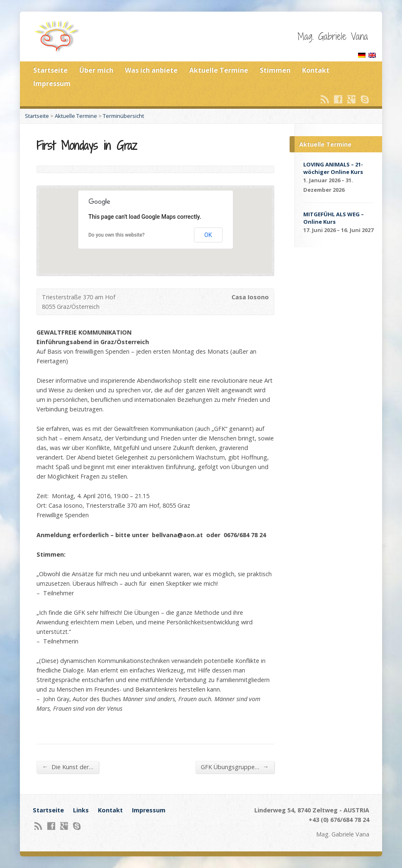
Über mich (96, 70)
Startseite (50, 70)
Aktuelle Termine (219, 70)
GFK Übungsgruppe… (235, 767)
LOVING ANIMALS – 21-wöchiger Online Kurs (333, 168)
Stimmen (275, 70)
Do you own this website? (117, 235)
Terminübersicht (123, 116)
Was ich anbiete (151, 70)
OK (208, 235)
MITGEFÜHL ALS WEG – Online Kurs (334, 218)
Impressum (52, 83)
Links (81, 810)
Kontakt (316, 70)
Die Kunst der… (67, 767)
